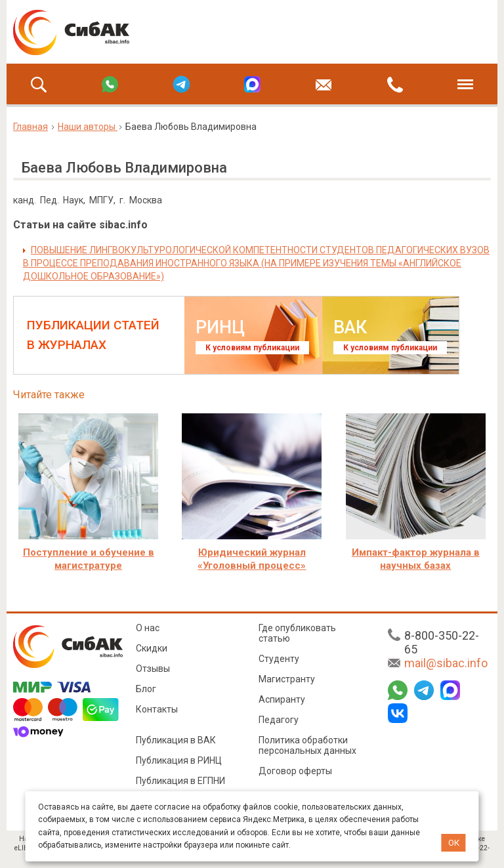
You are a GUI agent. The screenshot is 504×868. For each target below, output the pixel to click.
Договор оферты (295, 771)
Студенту (279, 659)
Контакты (157, 709)
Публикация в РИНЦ (179, 760)
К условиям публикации (252, 348)
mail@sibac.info (446, 663)
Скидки (152, 648)
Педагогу (279, 720)
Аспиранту (282, 699)
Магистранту (287, 679)
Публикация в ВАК (176, 740)
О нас (148, 628)
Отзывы (153, 669)
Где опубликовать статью (297, 633)
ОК (454, 843)
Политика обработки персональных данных (307, 745)
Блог (146, 689)
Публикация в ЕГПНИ (180, 781)
